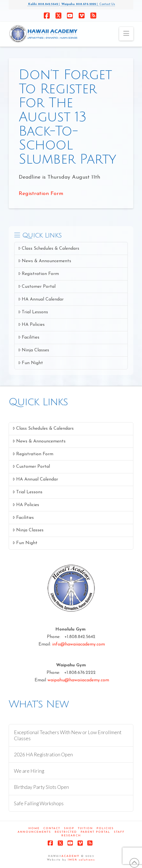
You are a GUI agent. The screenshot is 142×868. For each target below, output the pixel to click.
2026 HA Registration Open (43, 755)
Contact (52, 828)
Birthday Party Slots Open (41, 787)
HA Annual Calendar (41, 299)
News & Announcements (45, 261)
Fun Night (31, 363)
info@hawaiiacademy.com (79, 644)
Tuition (85, 828)
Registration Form (41, 194)
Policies (105, 828)
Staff (119, 832)
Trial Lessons (33, 312)
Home (34, 828)
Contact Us (106, 4)
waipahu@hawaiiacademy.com (78, 680)
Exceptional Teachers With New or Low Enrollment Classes (68, 735)
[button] (126, 34)
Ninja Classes (34, 350)
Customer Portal (37, 287)
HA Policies (31, 325)
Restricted (66, 832)
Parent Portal (95, 832)
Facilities (29, 337)
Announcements (34, 832)
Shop (69, 828)
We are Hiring (29, 771)
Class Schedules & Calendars (49, 248)
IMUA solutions (81, 860)
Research (71, 836)
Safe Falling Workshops (39, 803)
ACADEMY (70, 856)
